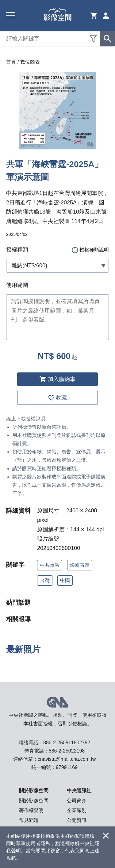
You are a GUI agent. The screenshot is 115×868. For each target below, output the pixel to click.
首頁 (11, 62)
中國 (65, 580)
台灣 (45, 580)
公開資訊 (77, 820)
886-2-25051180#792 (67, 743)
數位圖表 (30, 62)
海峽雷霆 (80, 565)
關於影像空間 (34, 801)
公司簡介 (77, 801)
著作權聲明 (31, 810)
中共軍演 (50, 565)
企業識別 (77, 810)
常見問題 (29, 820)
